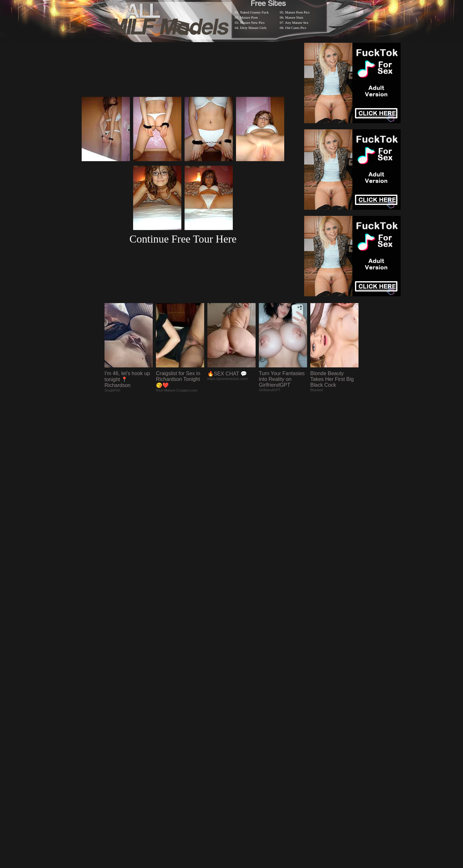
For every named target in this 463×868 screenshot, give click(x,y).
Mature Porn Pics (297, 12)
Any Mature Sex (297, 23)
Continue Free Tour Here (183, 239)
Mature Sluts (294, 17)
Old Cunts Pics (296, 28)
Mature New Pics (252, 23)
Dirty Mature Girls (253, 28)
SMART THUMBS (243, 701)
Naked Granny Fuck (254, 12)
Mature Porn (249, 17)
